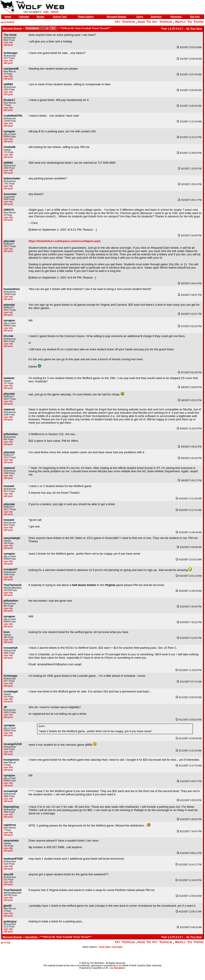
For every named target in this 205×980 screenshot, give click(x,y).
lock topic (117, 947)
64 (188, 28)
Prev (193, 28)
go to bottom (8, 22)
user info (8, 43)
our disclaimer (118, 968)
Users (140, 17)
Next (199, 28)
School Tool (60, 17)
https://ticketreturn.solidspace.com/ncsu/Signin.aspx (65, 241)
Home (8, 17)
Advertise (176, 17)
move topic (105, 947)
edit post (8, 45)
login (46, 12)
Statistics (156, 17)
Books (41, 17)
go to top (6, 943)
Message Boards (116, 17)
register (55, 12)
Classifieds (31, 937)
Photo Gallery (86, 17)
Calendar (24, 17)
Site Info (195, 17)
